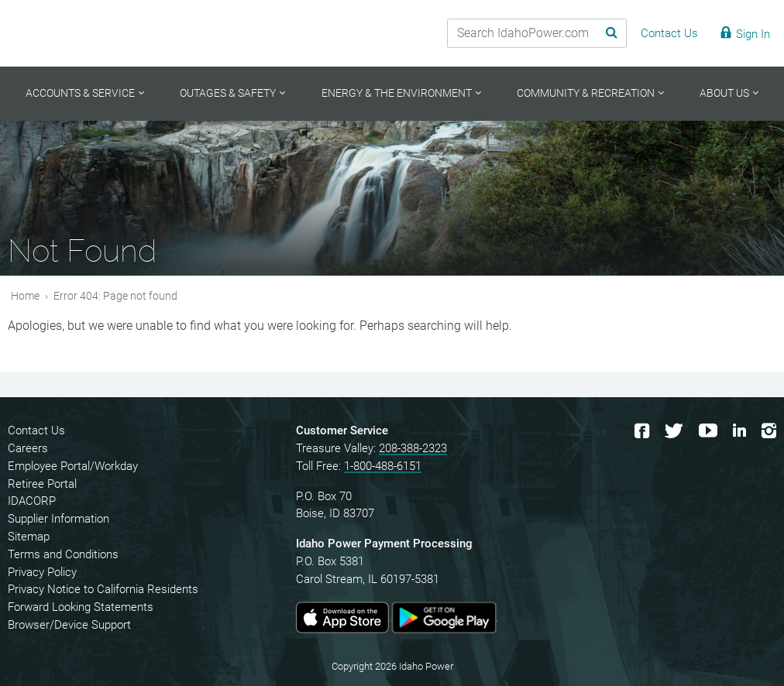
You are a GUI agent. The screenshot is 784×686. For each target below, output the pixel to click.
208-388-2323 (413, 448)
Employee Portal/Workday (73, 466)
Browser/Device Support (69, 625)
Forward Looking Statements (81, 607)
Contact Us (36, 430)
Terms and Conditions (63, 554)
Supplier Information (58, 519)
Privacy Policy (42, 572)
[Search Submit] (605, 33)
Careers (28, 448)
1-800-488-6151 (383, 466)
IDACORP (32, 501)
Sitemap (29, 537)
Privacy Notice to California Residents (103, 589)
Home (25, 296)
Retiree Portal (42, 484)
